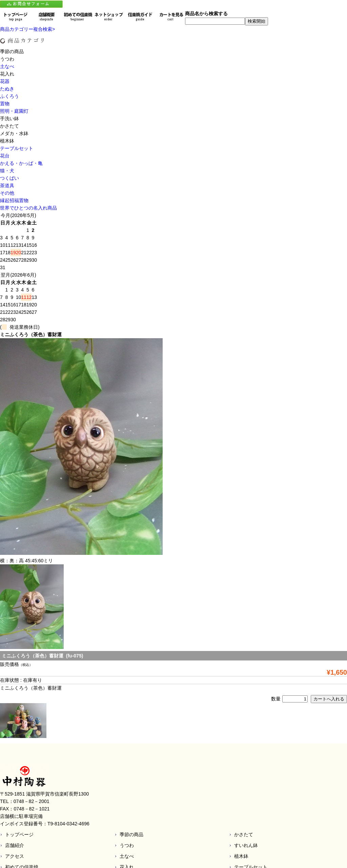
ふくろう (9, 96)
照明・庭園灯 (14, 111)
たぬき (7, 89)
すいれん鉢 (246, 845)
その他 (7, 193)
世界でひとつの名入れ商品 (28, 208)
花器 (5, 81)
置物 (5, 104)
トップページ (19, 834)
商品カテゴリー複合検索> (27, 29)
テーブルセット (17, 148)
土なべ (7, 66)
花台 (5, 156)
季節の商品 (131, 834)
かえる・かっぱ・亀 (21, 163)
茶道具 (7, 186)
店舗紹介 (15, 845)
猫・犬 (7, 171)
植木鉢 (241, 856)
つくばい (9, 178)
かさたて (244, 834)
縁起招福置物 (14, 200)
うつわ (127, 845)
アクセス (15, 856)
